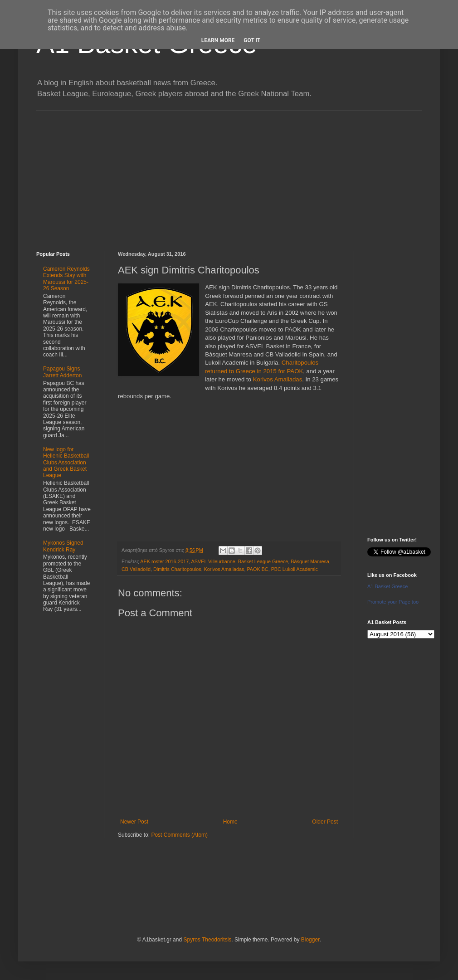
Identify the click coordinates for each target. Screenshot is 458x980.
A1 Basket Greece (387, 586)
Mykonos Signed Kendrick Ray (63, 546)
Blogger (310, 940)
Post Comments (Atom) (179, 835)
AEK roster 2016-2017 (164, 561)
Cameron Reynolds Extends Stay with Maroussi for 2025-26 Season (66, 279)
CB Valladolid (136, 569)
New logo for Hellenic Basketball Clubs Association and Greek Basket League (66, 463)
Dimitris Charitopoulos (177, 569)
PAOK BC (257, 569)
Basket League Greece (263, 561)
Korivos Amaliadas (278, 379)
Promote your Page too (393, 602)
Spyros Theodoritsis (207, 940)
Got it (252, 40)
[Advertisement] (229, 174)
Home (230, 822)
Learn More (218, 40)
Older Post (325, 822)
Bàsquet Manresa (310, 561)
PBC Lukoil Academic (295, 569)
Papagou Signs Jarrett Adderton (62, 372)
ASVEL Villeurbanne (213, 561)
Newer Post (134, 822)
